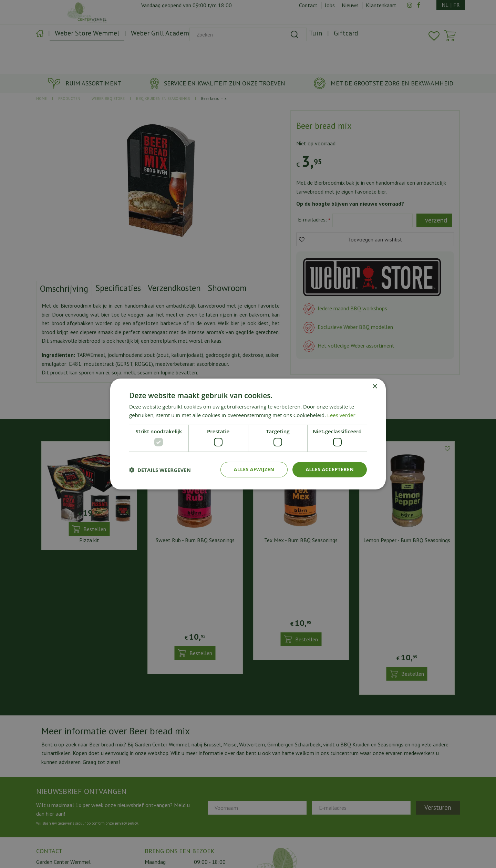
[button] (160, 470)
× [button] (375, 387)
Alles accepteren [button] (330, 469)
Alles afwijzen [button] (254, 469)
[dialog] (248, 434)
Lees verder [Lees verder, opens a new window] (341, 415)
